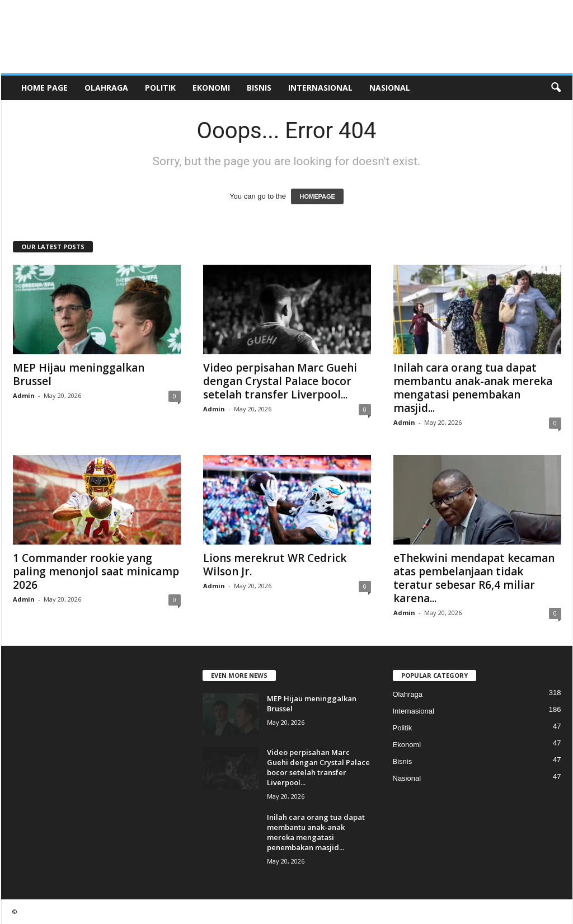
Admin (24, 395)
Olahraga (106, 88)
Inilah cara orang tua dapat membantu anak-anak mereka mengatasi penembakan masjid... (473, 388)
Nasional (390, 88)
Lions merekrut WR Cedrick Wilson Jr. (275, 565)
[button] (556, 88)
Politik (160, 88)
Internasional (320, 88)
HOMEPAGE (317, 196)
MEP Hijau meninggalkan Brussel (79, 374)
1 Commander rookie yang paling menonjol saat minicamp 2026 (96, 571)
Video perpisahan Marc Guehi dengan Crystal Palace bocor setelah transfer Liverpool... (280, 381)
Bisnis (259, 88)
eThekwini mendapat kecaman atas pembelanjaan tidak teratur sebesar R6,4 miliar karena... (474, 578)
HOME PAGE (44, 88)
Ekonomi (211, 88)
